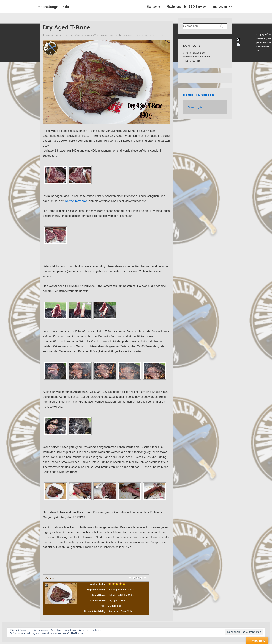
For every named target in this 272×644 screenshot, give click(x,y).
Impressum (223, 7)
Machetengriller (199, 95)
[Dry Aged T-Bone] (106, 35)
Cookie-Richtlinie (75, 633)
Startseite (153, 7)
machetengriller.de (53, 7)
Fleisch (150, 35)
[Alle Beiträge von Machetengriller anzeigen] (55, 35)
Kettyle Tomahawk (77, 201)
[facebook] (239, 40)
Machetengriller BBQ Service (186, 7)
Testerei (160, 35)
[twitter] (239, 45)
